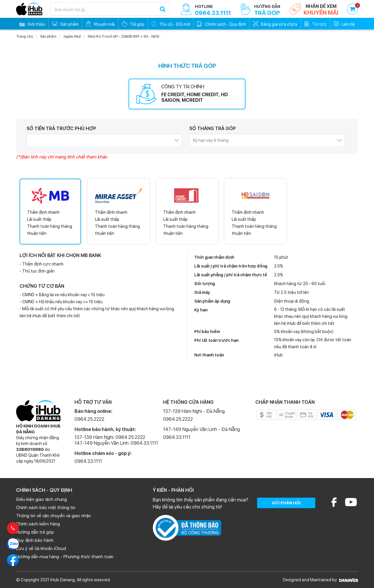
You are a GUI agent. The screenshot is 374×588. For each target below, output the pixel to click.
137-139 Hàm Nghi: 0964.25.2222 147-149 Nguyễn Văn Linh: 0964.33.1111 (116, 440)
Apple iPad (72, 37)
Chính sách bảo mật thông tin (46, 508)
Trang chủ (25, 37)
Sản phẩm (48, 37)
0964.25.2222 (89, 419)
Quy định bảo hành (35, 540)
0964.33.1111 (88, 461)
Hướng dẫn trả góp (35, 532)
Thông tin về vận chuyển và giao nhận (53, 516)
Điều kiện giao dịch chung (41, 499)
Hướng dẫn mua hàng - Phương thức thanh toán (65, 557)
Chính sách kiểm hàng (38, 524)
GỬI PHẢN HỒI (286, 503)
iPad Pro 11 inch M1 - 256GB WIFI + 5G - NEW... (125, 37)
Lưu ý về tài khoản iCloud (41, 549)
